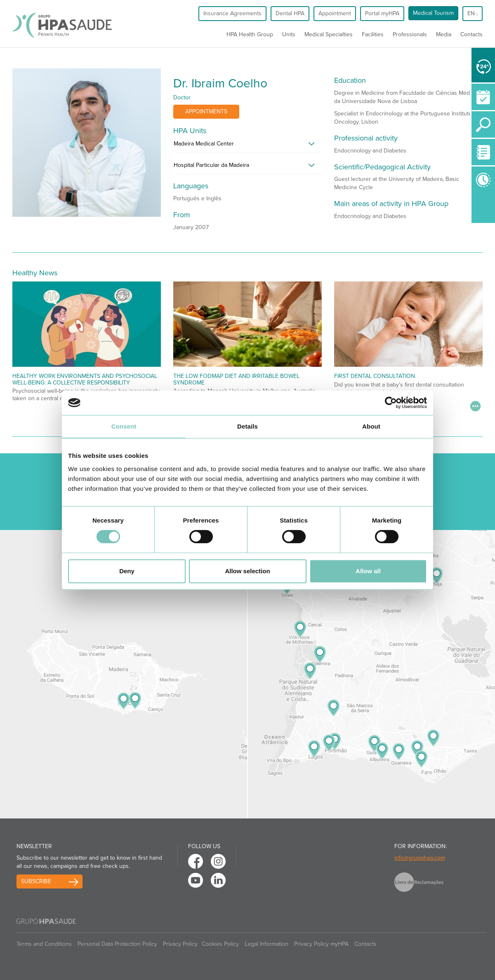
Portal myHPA (382, 13)
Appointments (206, 111)
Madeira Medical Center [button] (204, 144)
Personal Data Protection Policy (117, 944)
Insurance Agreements (232, 13)
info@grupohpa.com (420, 858)
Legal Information (266, 944)
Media (444, 34)
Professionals (410, 34)
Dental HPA (290, 13)
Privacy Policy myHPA (321, 944)
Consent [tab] (124, 426)
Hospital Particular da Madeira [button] (211, 165)
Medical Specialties (329, 34)
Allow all (368, 571)
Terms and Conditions (44, 944)
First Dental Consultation (375, 376)
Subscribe (36, 881)
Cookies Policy (220, 944)
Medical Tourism (433, 13)
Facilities (373, 34)
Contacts (471, 34)
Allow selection (247, 571)
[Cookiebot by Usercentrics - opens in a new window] (391, 403)
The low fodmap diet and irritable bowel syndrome (236, 379)
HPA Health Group (250, 34)
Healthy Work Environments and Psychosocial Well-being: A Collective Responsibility (85, 379)
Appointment (335, 13)
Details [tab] (247, 426)
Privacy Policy (180, 944)
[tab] (247, 146)
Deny (127, 571)
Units (289, 34)
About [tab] (371, 426)
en (473, 13)
